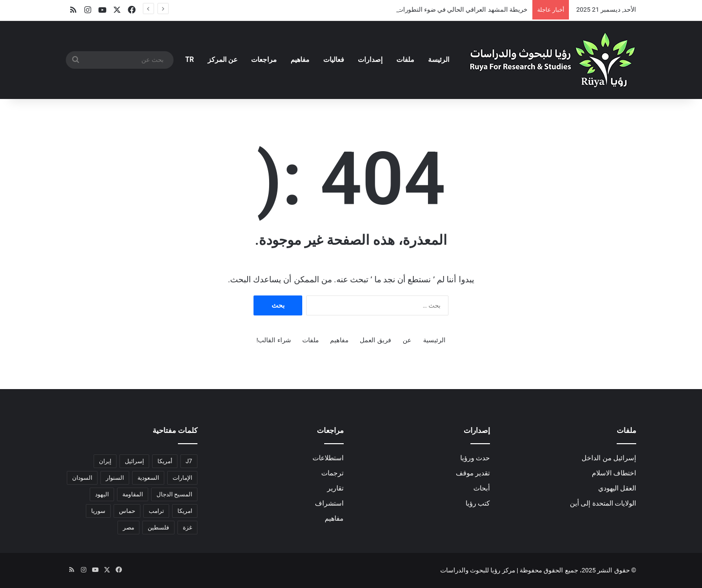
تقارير (335, 488)
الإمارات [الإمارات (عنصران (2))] (182, 478)
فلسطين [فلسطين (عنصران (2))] (158, 528)
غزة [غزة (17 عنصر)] (187, 528)
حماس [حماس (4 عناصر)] (127, 511)
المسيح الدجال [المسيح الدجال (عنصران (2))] (174, 494)
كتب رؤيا (478, 503)
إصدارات (370, 59)
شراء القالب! (274, 340)
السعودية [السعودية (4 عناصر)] (148, 478)
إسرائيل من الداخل (609, 458)
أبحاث (482, 488)
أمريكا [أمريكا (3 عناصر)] (165, 461)
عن (407, 340)
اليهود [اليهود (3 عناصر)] (102, 494)
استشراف (329, 503)
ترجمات (332, 473)
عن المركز (223, 59)
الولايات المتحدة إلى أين (603, 503)
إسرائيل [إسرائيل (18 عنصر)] (134, 461)
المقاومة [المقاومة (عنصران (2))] (133, 494)
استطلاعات (328, 458)
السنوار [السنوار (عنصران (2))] (115, 478)
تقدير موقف (473, 473)
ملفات (405, 59)
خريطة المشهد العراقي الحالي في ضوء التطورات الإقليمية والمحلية (439, 10)
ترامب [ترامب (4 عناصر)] (156, 511)
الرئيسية (434, 340)
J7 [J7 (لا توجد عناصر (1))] (189, 461)
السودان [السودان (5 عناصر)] (82, 478)
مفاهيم (300, 59)
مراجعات (264, 59)
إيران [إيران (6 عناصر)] (105, 461)
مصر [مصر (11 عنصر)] (128, 528)
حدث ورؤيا (475, 458)
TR (190, 59)
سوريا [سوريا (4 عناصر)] (98, 511)
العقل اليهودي (617, 488)
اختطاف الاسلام (614, 473)
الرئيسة (439, 59)
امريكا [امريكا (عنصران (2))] (185, 511)
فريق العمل (375, 340)
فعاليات (334, 59)
